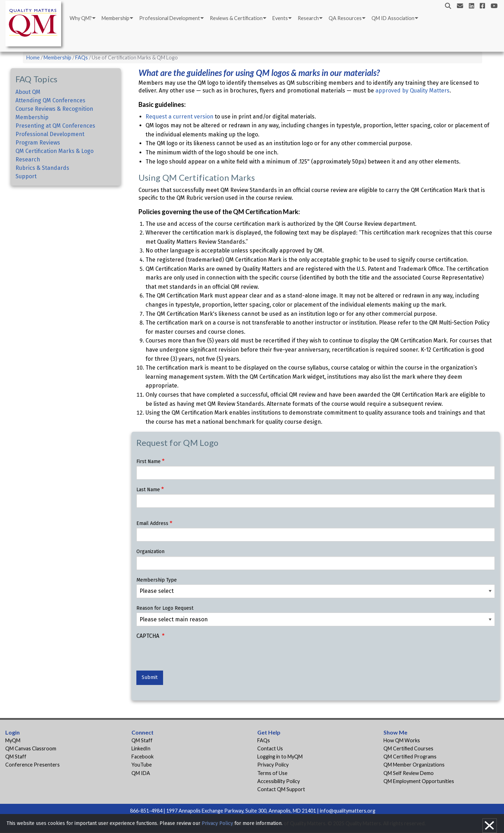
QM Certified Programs (410, 757)
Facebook (143, 757)
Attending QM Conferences (50, 100)
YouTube (142, 765)
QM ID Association (393, 18)
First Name (148, 462)
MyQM (13, 740)
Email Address (152, 523)
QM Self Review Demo (409, 773)
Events (280, 18)
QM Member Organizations (414, 765)
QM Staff (16, 757)
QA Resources (345, 18)
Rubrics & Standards (42, 168)
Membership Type (157, 580)
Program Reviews (38, 143)
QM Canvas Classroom (31, 748)
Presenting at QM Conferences (55, 126)
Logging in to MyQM (280, 757)
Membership (115, 18)
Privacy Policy (273, 765)
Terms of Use (272, 773)
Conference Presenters (33, 765)
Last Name (148, 490)
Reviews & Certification (236, 18)
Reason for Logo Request (165, 608)
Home (33, 57)
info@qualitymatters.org (348, 811)
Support (26, 176)
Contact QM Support (281, 789)
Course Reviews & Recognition (54, 109)
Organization (150, 552)
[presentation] (190, 657)
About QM (28, 92)
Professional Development (170, 18)
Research (308, 18)
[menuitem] (82, 18)
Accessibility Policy (279, 781)
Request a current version (179, 117)
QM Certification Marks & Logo (54, 151)
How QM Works (402, 740)
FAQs (82, 57)
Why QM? (81, 18)
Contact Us (270, 748)
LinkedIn (141, 748)
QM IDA (141, 773)
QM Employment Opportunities (419, 781)
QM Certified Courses (408, 748)
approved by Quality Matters (412, 91)
